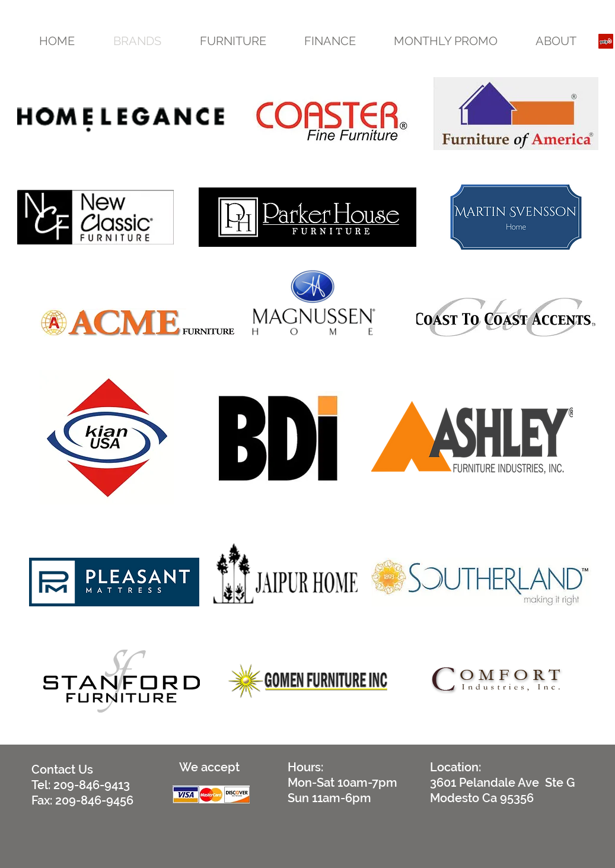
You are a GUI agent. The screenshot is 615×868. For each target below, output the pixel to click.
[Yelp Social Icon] (606, 41)
